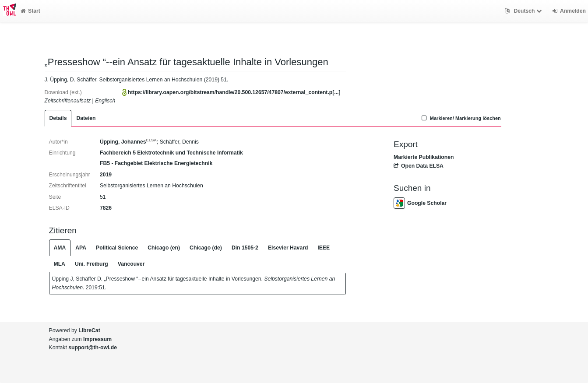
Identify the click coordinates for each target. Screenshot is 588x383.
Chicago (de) (206, 248)
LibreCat (89, 330)
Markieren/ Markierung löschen (460, 118)
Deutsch (524, 11)
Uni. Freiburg (92, 264)
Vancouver (131, 264)
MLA (60, 264)
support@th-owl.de (93, 348)
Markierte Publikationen (424, 157)
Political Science (117, 248)
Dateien (86, 118)
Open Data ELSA (419, 166)
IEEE (324, 248)
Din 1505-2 (245, 248)
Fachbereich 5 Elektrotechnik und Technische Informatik (171, 153)
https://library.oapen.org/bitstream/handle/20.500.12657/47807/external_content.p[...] (234, 92)
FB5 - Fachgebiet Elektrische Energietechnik (156, 163)
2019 (106, 175)
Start (30, 11)
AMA (60, 248)
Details (58, 118)
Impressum (97, 339)
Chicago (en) (164, 248)
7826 (106, 208)
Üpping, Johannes (128, 142)
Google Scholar (420, 203)
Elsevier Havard (288, 248)
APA (81, 248)
